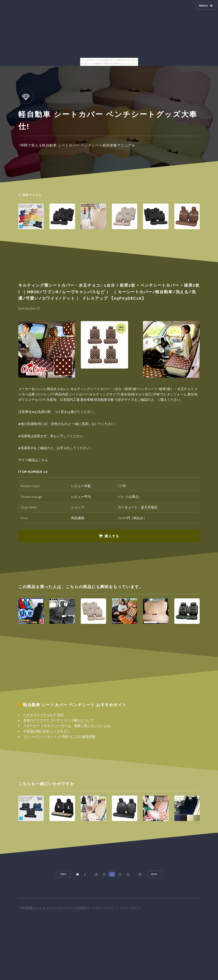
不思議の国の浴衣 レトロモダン (47, 731)
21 (120, 874)
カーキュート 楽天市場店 (138, 507)
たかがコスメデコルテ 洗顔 (43, 715)
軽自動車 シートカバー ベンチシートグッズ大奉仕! (54, 908)
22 (128, 874)
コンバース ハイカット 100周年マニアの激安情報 (59, 737)
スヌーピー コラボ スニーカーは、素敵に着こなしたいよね (67, 726)
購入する (112, 536)
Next (155, 874)
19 (104, 874)
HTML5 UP (135, 908)
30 (140, 874)
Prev (63, 874)
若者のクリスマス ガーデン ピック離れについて (59, 720)
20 (112, 874)
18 (96, 874)
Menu (204, 6)
